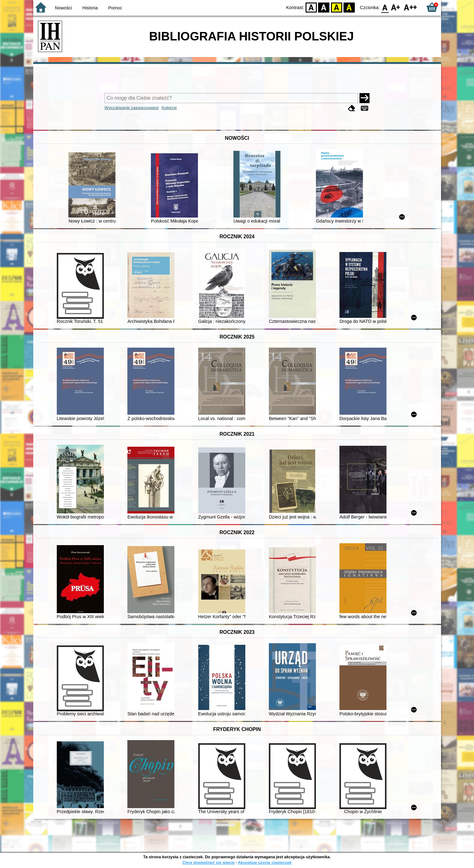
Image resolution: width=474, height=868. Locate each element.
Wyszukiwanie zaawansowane (132, 108)
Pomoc (115, 8)
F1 (396, 7)
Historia (90, 8)
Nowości (63, 8)
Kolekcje (169, 108)
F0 (385, 7)
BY (349, 7)
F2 (410, 7)
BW (324, 7)
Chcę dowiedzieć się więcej (208, 863)
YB (336, 7)
